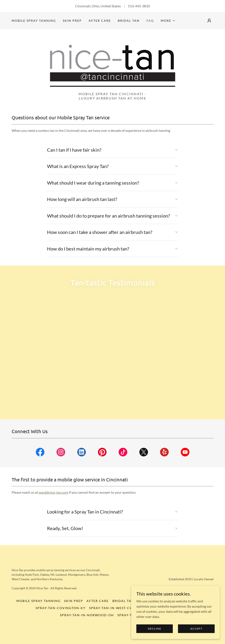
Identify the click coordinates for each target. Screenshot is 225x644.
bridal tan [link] (129, 21)
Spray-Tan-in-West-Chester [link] (116, 631)
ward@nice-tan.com (53, 515)
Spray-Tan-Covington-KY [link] (61, 631)
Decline (156, 629)
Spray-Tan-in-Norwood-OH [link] (87, 638)
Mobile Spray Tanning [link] (34, 21)
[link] (113, 68)
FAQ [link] (150, 21)
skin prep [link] (72, 21)
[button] (168, 21)
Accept (197, 629)
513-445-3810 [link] (139, 6)
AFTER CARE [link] (100, 21)
